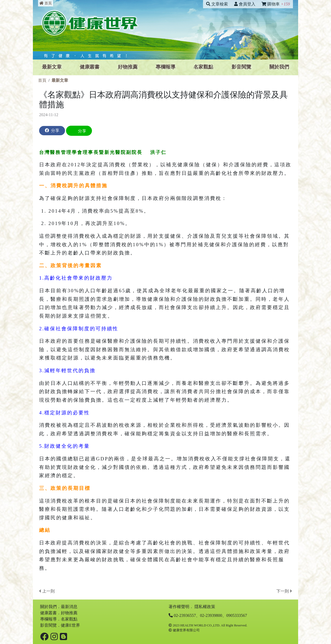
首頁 (46, 3)
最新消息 (69, 607)
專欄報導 (165, 67)
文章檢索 (217, 4)
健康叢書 (90, 67)
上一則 (47, 591)
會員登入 (245, 4)
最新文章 (52, 67)
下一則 (284, 591)
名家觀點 (203, 67)
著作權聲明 (179, 607)
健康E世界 (70, 625)
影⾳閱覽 (241, 67)
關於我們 (279, 67)
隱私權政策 (205, 607)
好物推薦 (128, 67)
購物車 (276, 4)
